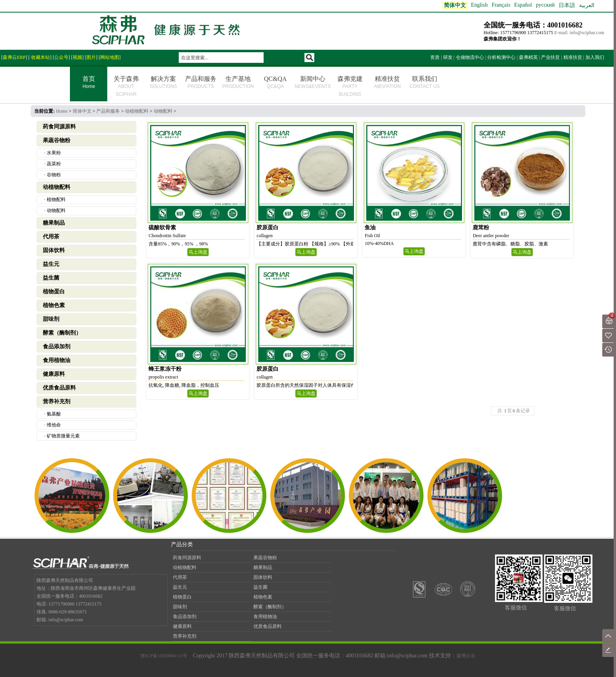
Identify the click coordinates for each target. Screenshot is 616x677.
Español (523, 5)
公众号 (61, 57)
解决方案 (163, 82)
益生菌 (51, 278)
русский (545, 5)
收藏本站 (40, 57)
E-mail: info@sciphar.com (579, 33)
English (479, 5)
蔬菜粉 (54, 164)
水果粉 (54, 153)
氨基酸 (54, 414)
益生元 (51, 264)
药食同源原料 (59, 127)
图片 (91, 57)
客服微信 (516, 608)
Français (501, 5)
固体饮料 (54, 250)
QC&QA (275, 82)
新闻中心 (313, 82)
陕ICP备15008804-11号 (164, 656)
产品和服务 (201, 82)
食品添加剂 (57, 347)
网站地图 (110, 57)
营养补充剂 (57, 402)
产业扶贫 (550, 57)
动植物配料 (137, 111)
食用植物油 (57, 360)
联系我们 (424, 82)
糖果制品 (54, 223)
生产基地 (238, 82)
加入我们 (595, 57)
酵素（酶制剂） (62, 333)
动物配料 (163, 111)
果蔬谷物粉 (57, 140)
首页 (89, 83)
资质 (435, 57)
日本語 (567, 5)
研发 (448, 57)
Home (61, 111)
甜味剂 (51, 319)
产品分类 (182, 544)
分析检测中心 (501, 57)
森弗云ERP (14, 57)
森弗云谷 (466, 656)
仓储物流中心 (470, 57)
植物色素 (54, 305)
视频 (77, 57)
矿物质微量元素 (63, 436)
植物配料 (56, 199)
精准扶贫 (573, 57)
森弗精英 (528, 57)
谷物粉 (54, 175)
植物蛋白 (54, 292)
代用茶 (51, 237)
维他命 (54, 425)
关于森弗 (126, 86)
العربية (587, 5)
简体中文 (82, 111)
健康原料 (54, 374)
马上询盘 (198, 252)
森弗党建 (350, 86)
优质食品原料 (59, 388)
